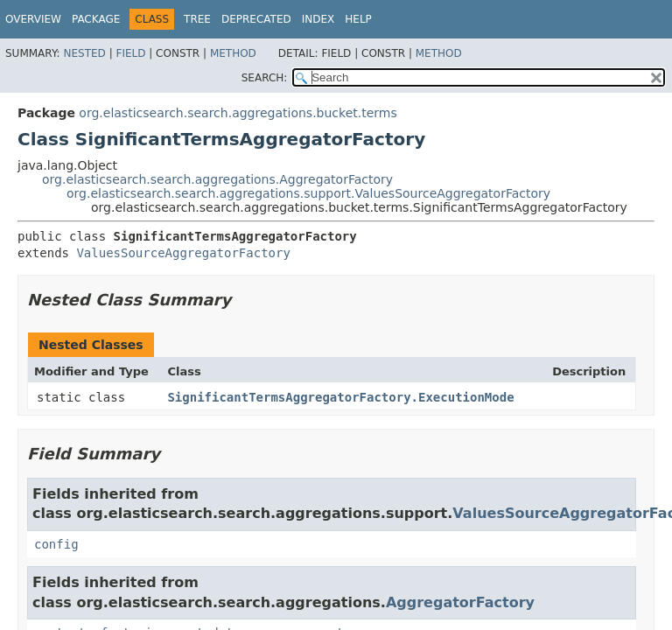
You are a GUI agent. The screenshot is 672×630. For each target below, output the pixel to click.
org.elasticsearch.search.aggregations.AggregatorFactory (217, 179)
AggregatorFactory (460, 602)
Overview (33, 19)
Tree (197, 19)
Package (96, 19)
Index (318, 19)
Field (130, 53)
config (56, 544)
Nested (84, 53)
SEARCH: (265, 78)
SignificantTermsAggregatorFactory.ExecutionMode (340, 397)
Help (358, 19)
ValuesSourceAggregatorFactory (183, 253)
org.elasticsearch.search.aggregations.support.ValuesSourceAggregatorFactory (308, 193)
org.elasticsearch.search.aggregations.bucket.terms (238, 113)
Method (233, 53)
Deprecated (256, 19)
